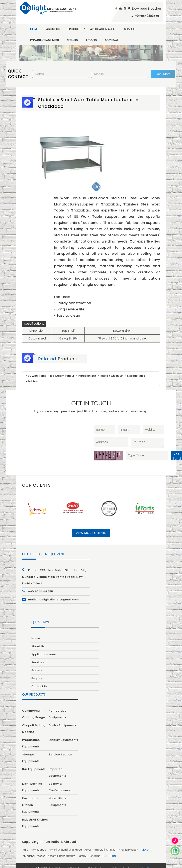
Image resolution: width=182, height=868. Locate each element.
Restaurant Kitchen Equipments (31, 799)
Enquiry (92, 40)
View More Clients (91, 527)
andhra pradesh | (129, 844)
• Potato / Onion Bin (111, 370)
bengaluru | (96, 850)
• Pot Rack (32, 376)
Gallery (73, 40)
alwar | (89, 844)
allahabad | (77, 844)
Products (75, 29)
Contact (112, 40)
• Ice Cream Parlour (61, 370)
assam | (53, 850)
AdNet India (138, 863)
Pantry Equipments (63, 720)
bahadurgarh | (68, 850)
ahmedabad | (39, 844)
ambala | (99, 844)
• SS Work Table (36, 370)
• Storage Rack (135, 370)
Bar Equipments (34, 764)
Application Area (44, 649)
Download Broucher (147, 9)
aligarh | (63, 844)
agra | (26, 844)
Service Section (60, 749)
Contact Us (40, 681)
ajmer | (53, 844)
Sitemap (152, 863)
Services (130, 29)
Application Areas (103, 29)
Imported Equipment (45, 40)
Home (34, 29)
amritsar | (112, 844)
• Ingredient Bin (86, 370)
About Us (53, 29)
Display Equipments (63, 734)
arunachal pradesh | (35, 850)
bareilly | (83, 850)
